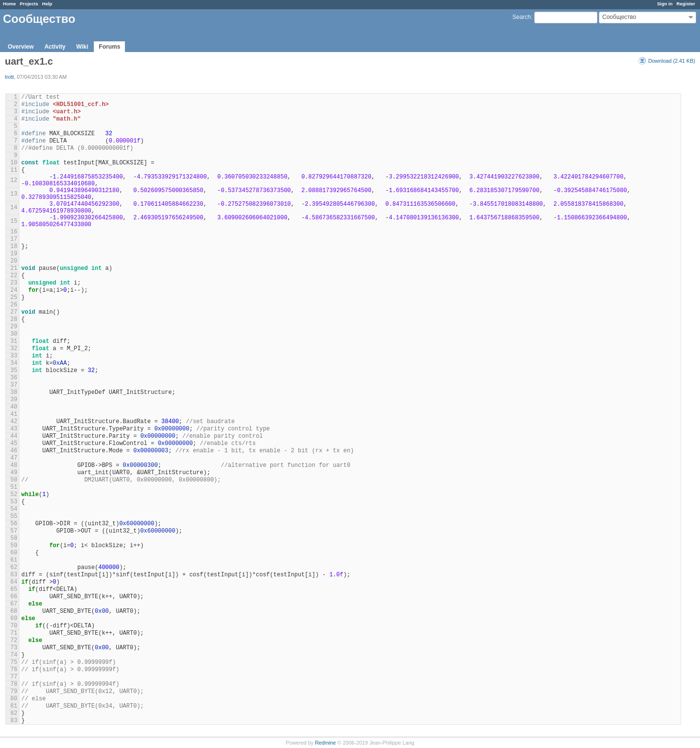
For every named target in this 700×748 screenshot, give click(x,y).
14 (14, 208)
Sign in (665, 4)
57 (14, 531)
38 (14, 392)
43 (14, 429)
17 (14, 239)
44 (14, 436)
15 (14, 221)
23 (14, 283)
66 (14, 597)
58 (14, 538)
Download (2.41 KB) (672, 61)
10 (14, 163)
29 (14, 327)
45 (14, 444)
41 (14, 414)
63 (14, 575)
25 (14, 298)
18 (14, 247)
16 (14, 232)
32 (14, 349)
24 (14, 290)
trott (9, 77)
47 (14, 458)
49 (14, 473)
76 (14, 670)
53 (14, 502)
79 (14, 692)
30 (14, 334)
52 (14, 495)
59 (14, 546)
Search (522, 17)
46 (14, 451)
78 (14, 684)
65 (14, 589)
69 (14, 619)
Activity (55, 47)
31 (14, 341)
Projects (29, 4)
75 (14, 662)
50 (14, 480)
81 (14, 706)
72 (14, 641)
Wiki (82, 47)
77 (14, 677)
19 (14, 254)
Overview (21, 47)
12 (14, 180)
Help (47, 4)
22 (14, 276)
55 (14, 516)
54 (14, 509)
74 (14, 655)
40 (14, 407)
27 (14, 312)
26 (14, 305)
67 (14, 604)
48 (14, 465)
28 (14, 320)
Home (9, 4)
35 (14, 371)
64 (14, 582)
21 (14, 268)
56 (14, 524)
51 (14, 487)
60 (14, 553)
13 (14, 194)
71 (14, 633)
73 (14, 648)
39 (14, 400)
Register (686, 4)
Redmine (325, 743)
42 (14, 422)
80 (14, 699)
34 (14, 363)
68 (14, 611)
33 (14, 356)
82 (14, 713)
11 (14, 170)
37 (14, 385)
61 (14, 560)
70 (14, 626)
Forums (109, 47)
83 (14, 721)
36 (14, 378)
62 (14, 568)
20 (14, 261)
